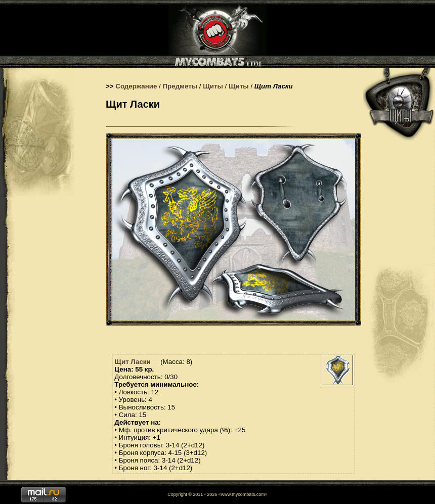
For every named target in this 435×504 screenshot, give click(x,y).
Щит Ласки (132, 362)
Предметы (180, 86)
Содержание (136, 86)
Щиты (213, 86)
